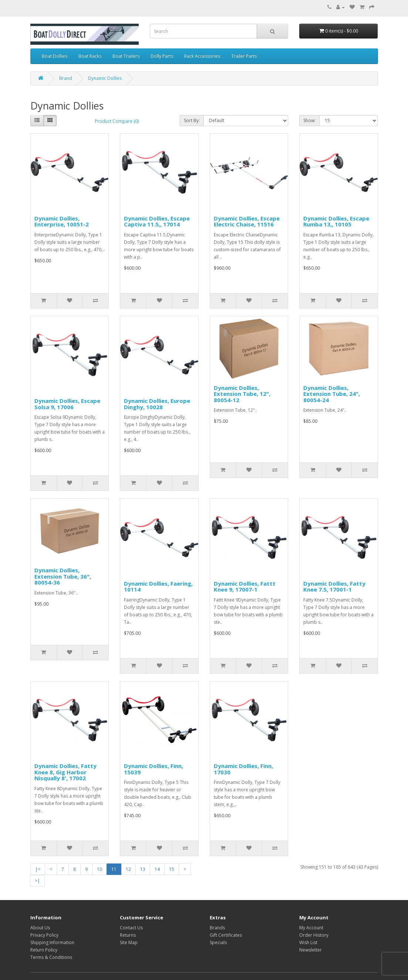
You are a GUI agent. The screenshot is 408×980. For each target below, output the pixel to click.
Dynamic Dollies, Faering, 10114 (158, 587)
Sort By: (192, 120)
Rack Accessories (202, 56)
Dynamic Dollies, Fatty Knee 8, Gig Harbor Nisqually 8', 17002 (65, 772)
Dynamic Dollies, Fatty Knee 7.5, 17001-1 (334, 587)
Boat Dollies (55, 56)
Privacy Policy (44, 935)
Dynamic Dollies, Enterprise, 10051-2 (62, 221)
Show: (309, 120)
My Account (311, 928)
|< (38, 869)
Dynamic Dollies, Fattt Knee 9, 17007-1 (245, 587)
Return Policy (44, 950)
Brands (217, 928)
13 (143, 869)
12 (128, 869)
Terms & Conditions (51, 957)
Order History (314, 935)
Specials (218, 942)
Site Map (129, 942)
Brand (66, 78)
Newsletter (311, 950)
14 (157, 869)
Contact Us (131, 928)
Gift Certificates (226, 935)
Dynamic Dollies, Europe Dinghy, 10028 (157, 404)
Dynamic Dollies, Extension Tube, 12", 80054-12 (242, 394)
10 (100, 869)
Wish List (308, 942)
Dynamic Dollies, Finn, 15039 (154, 769)
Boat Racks (90, 56)
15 (172, 869)
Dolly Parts (162, 56)
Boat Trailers (126, 56)
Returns (128, 935)
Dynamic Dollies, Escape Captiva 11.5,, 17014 (157, 221)
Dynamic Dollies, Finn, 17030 (243, 769)
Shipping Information (52, 942)
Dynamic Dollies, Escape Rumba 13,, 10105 (336, 221)
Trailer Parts (244, 56)
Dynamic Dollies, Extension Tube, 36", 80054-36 (63, 576)
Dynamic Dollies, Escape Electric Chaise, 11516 (247, 221)
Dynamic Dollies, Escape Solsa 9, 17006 (67, 404)
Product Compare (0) (117, 121)
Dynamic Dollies (105, 78)
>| (37, 881)
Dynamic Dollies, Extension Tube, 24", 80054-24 (332, 394)
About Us (40, 928)
